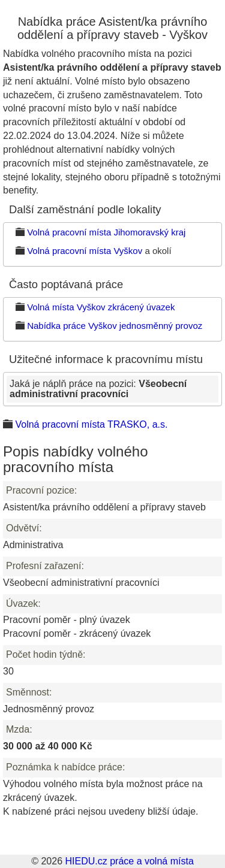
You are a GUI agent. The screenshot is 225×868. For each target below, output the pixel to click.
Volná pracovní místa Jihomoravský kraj (106, 232)
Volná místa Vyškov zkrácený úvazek (101, 307)
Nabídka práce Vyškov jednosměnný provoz (115, 326)
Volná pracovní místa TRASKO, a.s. (91, 424)
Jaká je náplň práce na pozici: (98, 389)
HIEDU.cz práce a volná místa (129, 861)
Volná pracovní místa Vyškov (85, 251)
